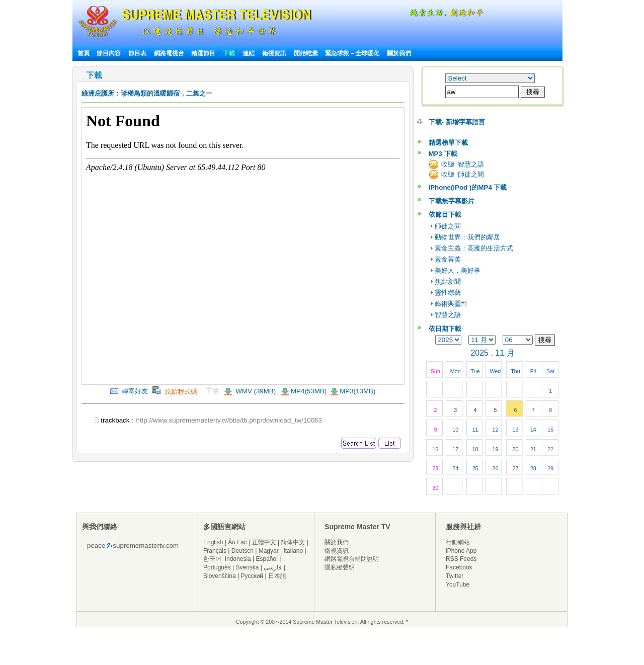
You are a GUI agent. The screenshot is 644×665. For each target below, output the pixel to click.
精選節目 (203, 53)
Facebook (459, 567)
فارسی (273, 567)
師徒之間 (448, 226)
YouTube (458, 585)
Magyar (269, 551)
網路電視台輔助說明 (352, 559)
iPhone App (461, 551)
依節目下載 (445, 215)
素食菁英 (448, 259)
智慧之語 (448, 315)
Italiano (293, 551)
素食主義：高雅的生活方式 (474, 248)
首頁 (84, 53)
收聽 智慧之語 (463, 164)
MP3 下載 (443, 154)
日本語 (277, 576)
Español (267, 559)
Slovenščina (220, 576)
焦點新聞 (448, 281)
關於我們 (399, 53)
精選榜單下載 (448, 143)
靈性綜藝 (448, 293)
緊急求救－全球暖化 (352, 53)
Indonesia (238, 559)
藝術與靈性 (451, 304)
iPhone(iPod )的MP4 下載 (468, 187)
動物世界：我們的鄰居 (467, 237)
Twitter (455, 576)
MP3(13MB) (357, 391)
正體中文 (264, 542)
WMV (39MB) (255, 391)
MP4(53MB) (309, 391)
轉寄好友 (129, 391)
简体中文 (293, 542)
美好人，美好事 (458, 270)
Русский (252, 576)
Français (215, 551)
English (213, 542)
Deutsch (243, 551)
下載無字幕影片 (452, 201)
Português (217, 567)
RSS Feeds (461, 559)
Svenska (248, 567)
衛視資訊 (274, 53)
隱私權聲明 (340, 567)
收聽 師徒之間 (463, 174)
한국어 (212, 559)
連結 (249, 53)
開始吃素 (306, 53)
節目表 (137, 53)
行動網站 (458, 542)
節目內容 (109, 53)
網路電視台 (170, 53)
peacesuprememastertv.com (133, 546)
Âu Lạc (237, 542)
